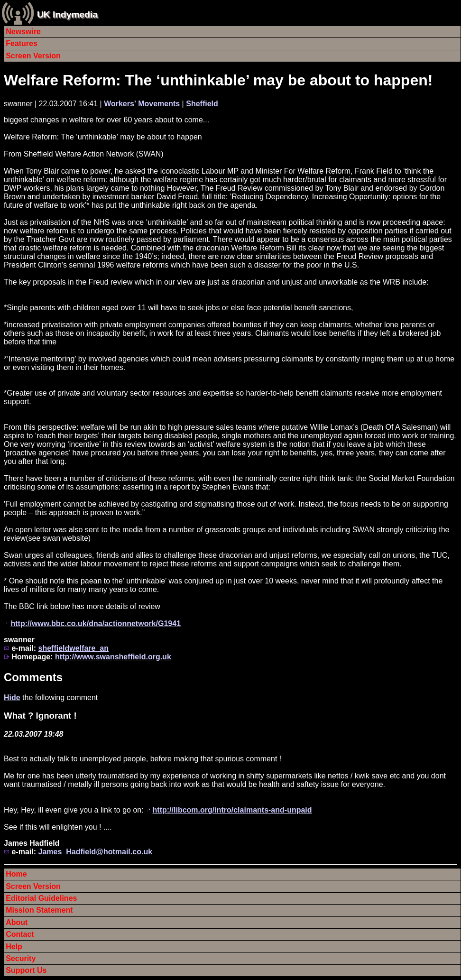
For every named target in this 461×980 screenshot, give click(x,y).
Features (22, 43)
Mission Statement (39, 910)
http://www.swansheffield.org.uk (113, 657)
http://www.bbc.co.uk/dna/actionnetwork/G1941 (96, 624)
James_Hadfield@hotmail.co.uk (95, 852)
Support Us (26, 970)
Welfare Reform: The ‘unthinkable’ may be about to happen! (218, 80)
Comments (33, 677)
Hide (12, 698)
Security (21, 958)
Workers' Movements (142, 104)
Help (14, 947)
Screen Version (33, 56)
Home (16, 874)
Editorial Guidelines (41, 898)
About (17, 922)
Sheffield (202, 104)
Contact (20, 934)
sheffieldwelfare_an (73, 648)
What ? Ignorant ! (40, 716)
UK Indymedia (67, 14)
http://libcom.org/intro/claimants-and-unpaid (232, 810)
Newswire (23, 32)
